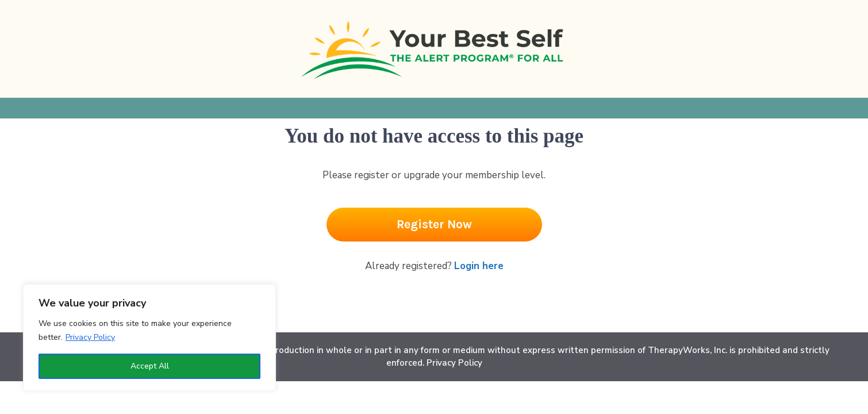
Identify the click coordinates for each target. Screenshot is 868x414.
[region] (149, 338)
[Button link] (434, 225)
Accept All (150, 366)
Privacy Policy (90, 337)
